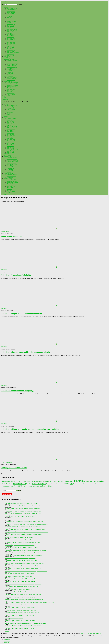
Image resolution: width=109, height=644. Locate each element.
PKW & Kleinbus (11, 94)
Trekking (9, 17)
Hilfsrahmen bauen (12, 79)
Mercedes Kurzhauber (12, 85)
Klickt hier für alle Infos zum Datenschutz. (91, 633)
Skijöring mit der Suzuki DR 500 (14, 468)
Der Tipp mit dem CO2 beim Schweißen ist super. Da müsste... (21, 607)
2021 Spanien (10, 33)
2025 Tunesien (11, 25)
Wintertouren (10, 15)
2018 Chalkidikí (11, 38)
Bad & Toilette (10, 71)
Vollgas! (7, 631)
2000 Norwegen (11, 50)
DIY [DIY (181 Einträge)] (16, 481)
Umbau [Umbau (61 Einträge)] (81, 484)
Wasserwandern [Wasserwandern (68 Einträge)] (99, 484)
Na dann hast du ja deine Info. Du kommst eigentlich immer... (21, 621)
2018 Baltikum (10, 37)
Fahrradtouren (10, 14)
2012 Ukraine (10, 49)
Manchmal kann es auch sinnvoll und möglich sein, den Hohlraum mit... (23, 605)
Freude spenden (7, 494)
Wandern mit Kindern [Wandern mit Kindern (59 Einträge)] (91, 484)
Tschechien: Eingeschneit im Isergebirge (17, 391)
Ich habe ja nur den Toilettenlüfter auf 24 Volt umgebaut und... (21, 610)
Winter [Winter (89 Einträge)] (12, 486)
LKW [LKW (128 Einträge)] (57, 481)
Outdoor (6, 7)
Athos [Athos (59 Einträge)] (13, 481)
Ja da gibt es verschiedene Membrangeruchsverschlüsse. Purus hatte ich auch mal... (27, 532)
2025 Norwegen (11, 24)
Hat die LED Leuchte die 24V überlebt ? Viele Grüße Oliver (20, 615)
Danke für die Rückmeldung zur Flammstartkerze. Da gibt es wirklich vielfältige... (26, 529)
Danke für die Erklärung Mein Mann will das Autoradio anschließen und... (24, 626)
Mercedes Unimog (11, 88)
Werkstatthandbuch (12, 62)
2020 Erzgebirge (11, 34)
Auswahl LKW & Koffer (13, 83)
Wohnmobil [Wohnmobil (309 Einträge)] (18, 486)
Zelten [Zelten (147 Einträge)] (50, 486)
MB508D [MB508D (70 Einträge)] (72, 481)
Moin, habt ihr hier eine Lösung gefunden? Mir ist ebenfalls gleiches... (23, 542)
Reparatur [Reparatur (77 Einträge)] (54, 484)
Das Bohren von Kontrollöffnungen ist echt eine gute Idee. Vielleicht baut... (24, 568)
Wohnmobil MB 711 (9, 59)
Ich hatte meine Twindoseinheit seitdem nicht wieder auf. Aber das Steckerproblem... (27, 524)
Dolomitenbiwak (11, 11)
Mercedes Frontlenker (12, 84)
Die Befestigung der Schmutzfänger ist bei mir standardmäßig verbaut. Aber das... (26, 571)
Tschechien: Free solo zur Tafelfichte (16, 275)
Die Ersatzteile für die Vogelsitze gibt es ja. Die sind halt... (20, 516)
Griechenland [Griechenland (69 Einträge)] (45, 481)
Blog (5, 97)
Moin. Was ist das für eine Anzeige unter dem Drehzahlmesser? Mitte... (23, 508)
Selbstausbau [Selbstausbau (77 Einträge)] (59, 484)
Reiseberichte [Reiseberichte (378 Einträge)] (19, 483)
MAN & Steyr (10, 90)
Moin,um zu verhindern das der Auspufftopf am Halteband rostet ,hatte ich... (24, 600)
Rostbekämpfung (11, 68)
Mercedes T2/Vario (12, 86)
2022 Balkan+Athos (12, 30)
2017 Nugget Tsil (11, 40)
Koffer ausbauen (11, 80)
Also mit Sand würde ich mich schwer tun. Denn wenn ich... (20, 574)
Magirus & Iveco (11, 89)
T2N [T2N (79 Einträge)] (68, 484)
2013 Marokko (10, 47)
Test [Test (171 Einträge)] (71, 484)
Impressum (6, 642)
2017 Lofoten (10, 41)
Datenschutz (7, 641)
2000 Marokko (10, 51)
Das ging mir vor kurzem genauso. (14, 618)
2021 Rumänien (11, 32)
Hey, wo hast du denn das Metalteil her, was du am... (19, 589)
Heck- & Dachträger (12, 67)
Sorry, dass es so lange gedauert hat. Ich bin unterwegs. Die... (21, 579)
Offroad (6, 19)
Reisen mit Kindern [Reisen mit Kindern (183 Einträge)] (39, 484)
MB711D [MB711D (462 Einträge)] (79, 481)
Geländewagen (11, 93)
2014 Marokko (10, 46)
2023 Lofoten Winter (12, 29)
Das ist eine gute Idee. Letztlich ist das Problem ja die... (19, 576)
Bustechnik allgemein (12, 63)
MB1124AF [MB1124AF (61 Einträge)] (85, 481)
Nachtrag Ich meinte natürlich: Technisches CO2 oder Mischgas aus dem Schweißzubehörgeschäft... (31, 602)
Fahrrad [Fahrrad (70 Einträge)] (40, 481)
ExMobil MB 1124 (8, 76)
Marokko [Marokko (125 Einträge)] (62, 481)
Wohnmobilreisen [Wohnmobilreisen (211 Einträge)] (41, 486)
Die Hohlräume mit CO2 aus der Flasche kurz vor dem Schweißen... (23, 613)
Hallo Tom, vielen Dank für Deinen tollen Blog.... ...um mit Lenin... (22, 628)
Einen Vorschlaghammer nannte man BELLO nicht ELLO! (20, 545)
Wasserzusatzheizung (12, 64)
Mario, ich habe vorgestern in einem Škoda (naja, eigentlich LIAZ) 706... (23, 514)
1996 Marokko (10, 54)
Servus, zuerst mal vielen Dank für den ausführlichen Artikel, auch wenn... (24, 555)
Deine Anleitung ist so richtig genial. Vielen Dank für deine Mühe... (22, 587)
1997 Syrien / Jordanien (13, 53)
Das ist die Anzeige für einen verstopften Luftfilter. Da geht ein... (21, 503)
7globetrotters (4, 2)
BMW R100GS (7, 57)
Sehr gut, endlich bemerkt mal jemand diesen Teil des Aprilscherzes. (23, 527)
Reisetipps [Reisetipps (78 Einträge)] (49, 484)
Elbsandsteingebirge (12, 10)
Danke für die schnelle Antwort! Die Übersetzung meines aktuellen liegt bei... (25, 563)
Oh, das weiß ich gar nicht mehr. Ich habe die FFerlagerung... (21, 537)
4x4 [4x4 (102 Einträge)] (3, 481)
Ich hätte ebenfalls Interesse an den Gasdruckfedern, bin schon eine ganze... (25, 521)
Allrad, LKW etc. (8, 81)
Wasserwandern (11, 12)
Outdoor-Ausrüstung (12, 8)
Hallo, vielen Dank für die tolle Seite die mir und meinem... (20, 597)
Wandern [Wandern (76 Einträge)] (85, 484)
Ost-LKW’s (9, 92)
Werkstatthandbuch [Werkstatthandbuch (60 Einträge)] (6, 486)
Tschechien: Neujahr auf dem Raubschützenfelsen (21, 314)
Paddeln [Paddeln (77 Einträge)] (4, 484)
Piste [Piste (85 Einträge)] (7, 484)
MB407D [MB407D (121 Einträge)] (67, 481)
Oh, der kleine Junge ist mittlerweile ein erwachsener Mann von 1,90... (23, 506)
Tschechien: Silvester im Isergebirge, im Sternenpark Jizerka (25, 352)
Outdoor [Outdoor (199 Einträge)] (101, 481)
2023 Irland (10, 28)
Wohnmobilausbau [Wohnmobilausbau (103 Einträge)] (29, 486)
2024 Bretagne (11, 27)
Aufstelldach (10, 73)
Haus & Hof (7, 96)
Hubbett (9, 75)
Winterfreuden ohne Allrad (11, 237)
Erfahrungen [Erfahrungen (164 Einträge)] (25, 481)
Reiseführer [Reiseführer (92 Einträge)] (29, 484)
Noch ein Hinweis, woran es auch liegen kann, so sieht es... (20, 558)
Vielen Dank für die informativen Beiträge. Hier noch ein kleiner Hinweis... (24, 553)
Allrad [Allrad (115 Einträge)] (6, 481)
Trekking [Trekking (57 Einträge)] (78, 484)
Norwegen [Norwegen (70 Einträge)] (90, 481)
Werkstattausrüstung (12, 60)
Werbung (3, 231)
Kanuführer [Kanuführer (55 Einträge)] (50, 481)
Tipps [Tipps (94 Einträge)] (74, 484)
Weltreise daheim (11, 21)
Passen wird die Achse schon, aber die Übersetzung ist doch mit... (22, 566)
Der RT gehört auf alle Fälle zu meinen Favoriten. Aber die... (21, 581)
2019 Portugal (10, 36)
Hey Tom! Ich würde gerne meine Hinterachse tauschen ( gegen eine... (23, 584)
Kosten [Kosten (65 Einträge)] (54, 481)
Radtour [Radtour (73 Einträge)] (11, 484)
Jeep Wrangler (7, 58)
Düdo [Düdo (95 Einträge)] (19, 481)
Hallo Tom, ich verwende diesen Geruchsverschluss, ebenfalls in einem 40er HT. (26, 550)
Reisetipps (9, 23)
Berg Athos (10, 16)
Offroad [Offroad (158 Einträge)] (95, 481)
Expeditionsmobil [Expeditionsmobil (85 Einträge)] (34, 481)
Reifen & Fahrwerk (11, 66)
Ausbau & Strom (11, 70)
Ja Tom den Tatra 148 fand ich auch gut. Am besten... (19, 519)
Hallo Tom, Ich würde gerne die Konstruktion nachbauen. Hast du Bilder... (24, 511)
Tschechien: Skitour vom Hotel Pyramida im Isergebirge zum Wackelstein (31, 429)
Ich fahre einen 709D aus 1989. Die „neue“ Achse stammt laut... (21, 561)
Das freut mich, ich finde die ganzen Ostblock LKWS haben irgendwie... (23, 594)
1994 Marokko (10, 55)
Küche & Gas (10, 72)
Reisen (5, 20)
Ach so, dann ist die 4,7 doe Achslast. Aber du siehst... (19, 540)
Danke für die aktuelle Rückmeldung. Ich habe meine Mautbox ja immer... (24, 535)
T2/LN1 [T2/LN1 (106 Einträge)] (65, 484)
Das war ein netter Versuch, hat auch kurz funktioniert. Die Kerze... (22, 548)
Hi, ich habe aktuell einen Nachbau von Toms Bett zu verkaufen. (21, 592)
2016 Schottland (11, 42)
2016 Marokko (10, 45)
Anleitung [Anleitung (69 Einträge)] (10, 481)
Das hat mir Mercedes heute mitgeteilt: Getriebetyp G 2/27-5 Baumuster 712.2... (26, 623)
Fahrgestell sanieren (12, 77)
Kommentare (7, 640)
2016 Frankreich (11, 43)
